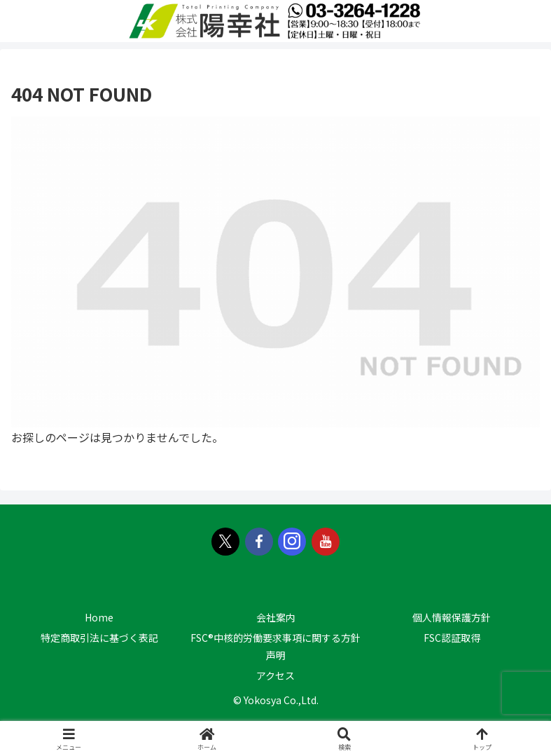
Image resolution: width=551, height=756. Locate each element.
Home (99, 617)
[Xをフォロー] (225, 542)
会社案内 (276, 617)
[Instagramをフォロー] (292, 542)
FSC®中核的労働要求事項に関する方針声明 (275, 646)
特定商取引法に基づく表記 (99, 638)
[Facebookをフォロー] (259, 542)
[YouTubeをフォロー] (326, 542)
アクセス (275, 675)
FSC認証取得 (452, 638)
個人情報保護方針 (452, 617)
